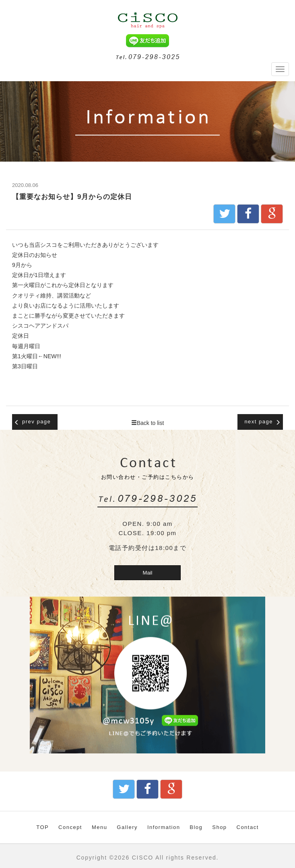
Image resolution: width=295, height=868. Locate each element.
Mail (148, 573)
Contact (248, 827)
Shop (219, 827)
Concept (70, 827)
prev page (32, 422)
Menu (100, 827)
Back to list (148, 423)
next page (263, 422)
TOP (42, 827)
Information (164, 827)
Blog (196, 827)
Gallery (127, 827)
